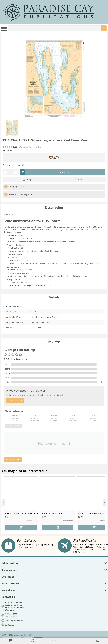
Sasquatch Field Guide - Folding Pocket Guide (22, 513)
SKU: (5, 150)
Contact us (9, 625)
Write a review (35, 147)
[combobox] (57, 28)
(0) (24, 147)
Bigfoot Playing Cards (52, 513)
